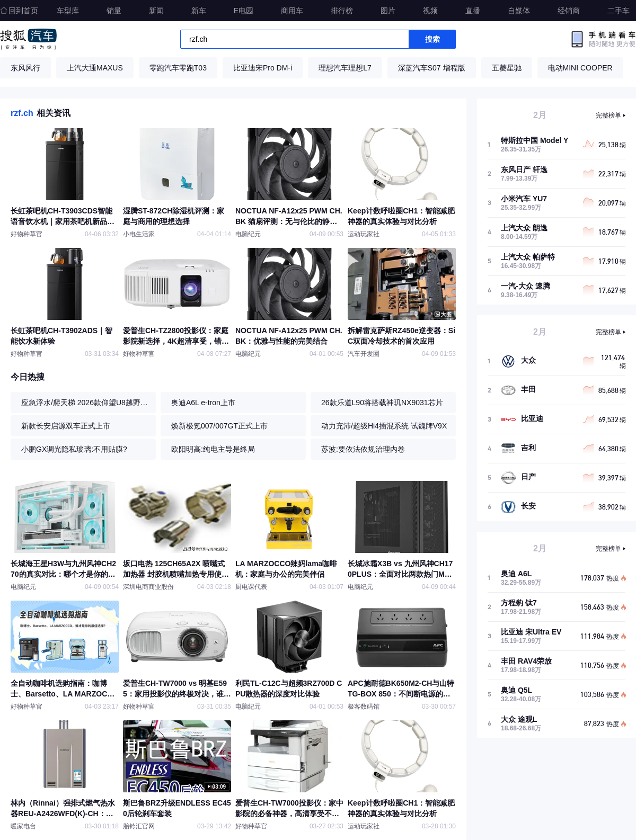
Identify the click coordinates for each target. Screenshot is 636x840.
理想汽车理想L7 (345, 68)
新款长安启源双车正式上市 (66, 426)
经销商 (569, 11)
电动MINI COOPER (580, 68)
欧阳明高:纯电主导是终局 (213, 449)
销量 (114, 11)
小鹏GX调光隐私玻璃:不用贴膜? (74, 449)
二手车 (619, 11)
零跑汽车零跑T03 (178, 68)
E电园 (244, 11)
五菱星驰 (507, 68)
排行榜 (342, 11)
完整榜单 (608, 115)
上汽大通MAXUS (95, 68)
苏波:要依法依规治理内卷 (363, 449)
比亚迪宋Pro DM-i (263, 68)
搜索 (432, 39)
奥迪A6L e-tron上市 (203, 403)
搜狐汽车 (28, 39)
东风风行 (25, 68)
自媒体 (519, 11)
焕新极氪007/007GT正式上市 (219, 426)
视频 (430, 11)
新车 (199, 11)
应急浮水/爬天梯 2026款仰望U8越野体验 (86, 403)
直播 (473, 11)
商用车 (292, 11)
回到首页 (19, 11)
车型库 (68, 11)
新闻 (156, 11)
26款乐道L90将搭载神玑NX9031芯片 (382, 403)
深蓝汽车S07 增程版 (432, 68)
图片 (388, 11)
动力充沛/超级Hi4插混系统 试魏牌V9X (384, 426)
